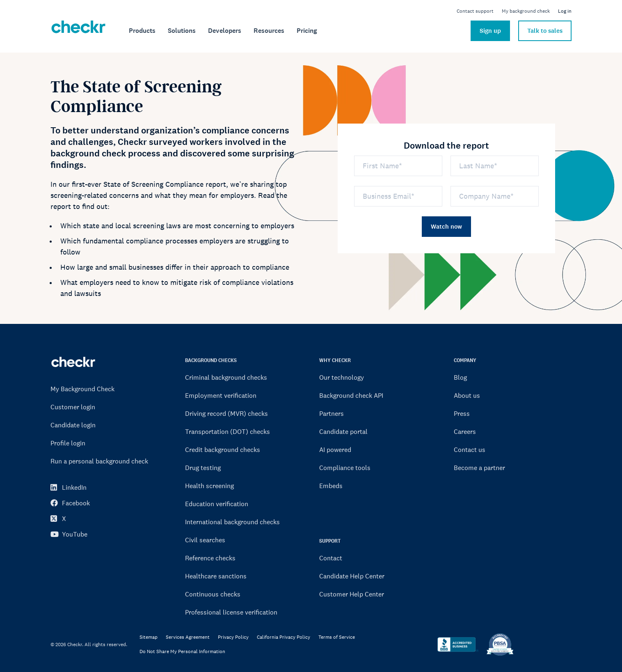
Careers (465, 431)
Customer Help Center (352, 594)
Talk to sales (545, 31)
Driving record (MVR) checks (226, 413)
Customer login (73, 407)
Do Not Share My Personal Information (182, 652)
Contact (331, 558)
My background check (526, 11)
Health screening (209, 486)
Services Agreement (188, 637)
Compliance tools (345, 468)
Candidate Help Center (352, 576)
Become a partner (479, 468)
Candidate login (73, 425)
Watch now (446, 227)
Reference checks (210, 558)
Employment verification (221, 395)
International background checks (232, 522)
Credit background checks (223, 450)
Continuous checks (213, 594)
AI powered (335, 450)
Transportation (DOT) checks (228, 431)
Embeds (331, 486)
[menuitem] (142, 31)
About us (467, 395)
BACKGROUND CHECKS (211, 360)
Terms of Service (337, 637)
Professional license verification (231, 612)
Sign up (490, 31)
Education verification (217, 504)
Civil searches (205, 540)
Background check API (351, 395)
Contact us (470, 450)
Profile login (68, 443)
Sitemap (149, 637)
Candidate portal (343, 431)
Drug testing (203, 468)
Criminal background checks (226, 377)
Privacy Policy (233, 637)
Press (462, 413)
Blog (460, 377)
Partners (332, 413)
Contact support (475, 11)
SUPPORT (330, 541)
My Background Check (82, 389)
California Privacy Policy (284, 637)
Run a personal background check (99, 461)
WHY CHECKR (335, 360)
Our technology (342, 377)
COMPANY (465, 360)
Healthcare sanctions (216, 576)
